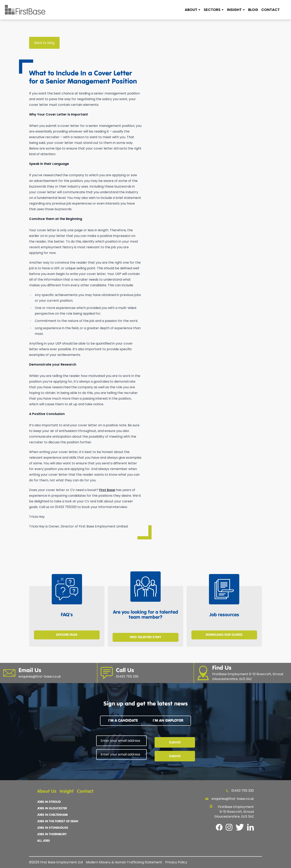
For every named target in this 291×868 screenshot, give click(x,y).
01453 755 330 (240, 791)
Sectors (212, 10)
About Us (47, 791)
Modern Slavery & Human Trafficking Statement (124, 862)
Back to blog (44, 43)
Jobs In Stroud (49, 802)
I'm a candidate (123, 721)
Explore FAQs (67, 635)
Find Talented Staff (146, 637)
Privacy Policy (176, 862)
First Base (107, 490)
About (191, 10)
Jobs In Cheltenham (52, 815)
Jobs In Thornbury (52, 834)
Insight (234, 10)
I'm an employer (168, 721)
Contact (270, 10)
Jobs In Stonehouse (53, 828)
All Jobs (44, 841)
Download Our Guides (224, 635)
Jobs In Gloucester (52, 809)
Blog (253, 10)
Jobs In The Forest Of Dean (58, 821)
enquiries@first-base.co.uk (230, 799)
